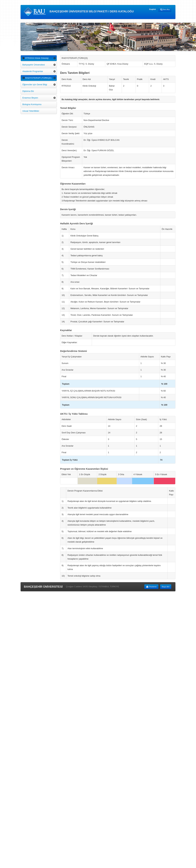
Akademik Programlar (33, 71)
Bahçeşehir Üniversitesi (34, 65)
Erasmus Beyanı (30, 98)
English (153, 9)
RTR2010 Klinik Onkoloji (35, 58)
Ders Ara (165, 10)
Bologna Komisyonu (32, 104)
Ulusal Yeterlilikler (31, 111)
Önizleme (151, 587)
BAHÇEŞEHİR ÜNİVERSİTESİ (43, 587)
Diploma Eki (28, 91)
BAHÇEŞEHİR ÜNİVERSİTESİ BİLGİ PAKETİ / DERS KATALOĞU (79, 12)
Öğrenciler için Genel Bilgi (35, 85)
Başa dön (166, 587)
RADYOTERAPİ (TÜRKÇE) (37, 78)
